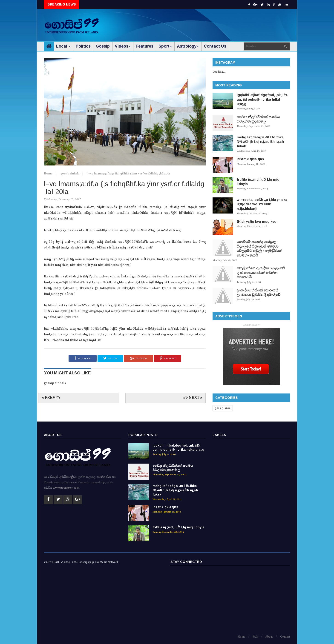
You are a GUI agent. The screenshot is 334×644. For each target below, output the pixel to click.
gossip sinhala (70, 174)
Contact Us (215, 46)
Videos (123, 46)
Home (49, 174)
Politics (83, 46)
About (269, 637)
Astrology (188, 46)
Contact (285, 637)
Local (63, 46)
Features (145, 46)
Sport (165, 46)
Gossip (103, 46)
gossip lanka (223, 408)
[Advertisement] (206, 23)
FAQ (255, 637)
